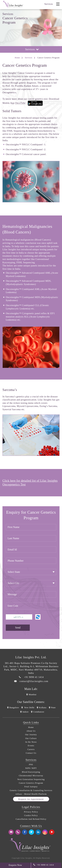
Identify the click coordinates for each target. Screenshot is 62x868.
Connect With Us (31, 826)
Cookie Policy (31, 815)
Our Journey (31, 735)
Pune (52, 707)
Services (49, 4)
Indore (24, 712)
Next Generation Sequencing (31, 779)
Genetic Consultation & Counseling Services (31, 790)
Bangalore (13, 707)
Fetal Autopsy (31, 787)
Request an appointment (31, 799)
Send (18, 628)
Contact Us (31, 753)
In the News (31, 742)
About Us (31, 731)
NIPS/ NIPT (31, 768)
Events (31, 746)
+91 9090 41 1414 (34, 677)
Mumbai (31, 694)
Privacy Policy (31, 812)
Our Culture (31, 738)
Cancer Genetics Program (31, 783)
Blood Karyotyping (31, 772)
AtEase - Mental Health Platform (31, 794)
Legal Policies (31, 807)
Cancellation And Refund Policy (31, 819)
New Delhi (27, 707)
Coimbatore (37, 712)
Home (17, 58)
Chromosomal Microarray (31, 776)
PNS (31, 765)
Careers (31, 749)
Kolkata (41, 707)
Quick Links (31, 722)
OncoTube (20, 103)
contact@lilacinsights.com (34, 681)
